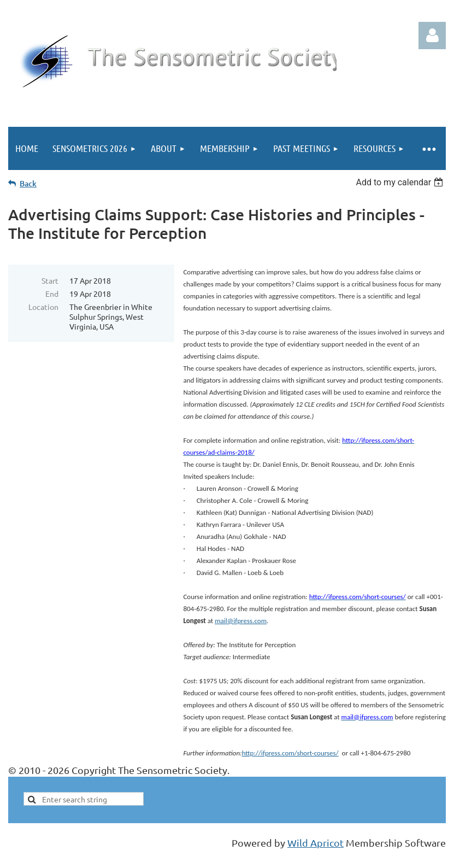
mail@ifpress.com (241, 621)
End (52, 294)
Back (28, 183)
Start (50, 280)
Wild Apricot (316, 843)
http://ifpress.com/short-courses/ (290, 753)
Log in (432, 36)
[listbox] (401, 182)
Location (43, 307)
